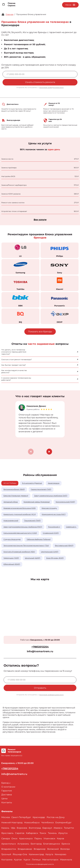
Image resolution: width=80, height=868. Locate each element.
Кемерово (60, 854)
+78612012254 (40, 647)
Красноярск (26, 839)
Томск (43, 833)
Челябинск (47, 823)
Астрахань (23, 844)
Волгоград (35, 828)
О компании (8, 787)
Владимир (40, 849)
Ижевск (58, 828)
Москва (6, 817)
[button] (49, 452)
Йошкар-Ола (20, 854)
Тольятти (69, 828)
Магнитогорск (50, 860)
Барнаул (47, 828)
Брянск (66, 844)
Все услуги (40, 220)
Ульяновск (49, 839)
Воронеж (22, 828)
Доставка (7, 795)
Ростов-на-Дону (56, 817)
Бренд (6, 783)
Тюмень (52, 833)
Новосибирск (32, 823)
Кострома (7, 860)
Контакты (7, 802)
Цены (5, 798)
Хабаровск (32, 833)
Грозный (6, 854)
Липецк (36, 860)
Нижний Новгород (12, 823)
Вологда (65, 849)
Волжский (53, 849)
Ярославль (7, 833)
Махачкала (66, 860)
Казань (5, 828)
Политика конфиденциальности (40, 864)
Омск (14, 839)
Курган (18, 860)
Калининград (36, 854)
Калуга (49, 854)
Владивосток (9, 849)
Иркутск (63, 833)
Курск (27, 860)
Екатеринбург (63, 823)
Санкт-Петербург (21, 817)
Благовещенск (52, 844)
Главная (9, 14)
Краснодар (39, 817)
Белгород (36, 844)
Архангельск (9, 844)
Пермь (38, 839)
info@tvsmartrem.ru (40, 651)
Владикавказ (25, 849)
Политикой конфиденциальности (51, 88)
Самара (6, 839)
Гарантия (7, 791)
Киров (60, 839)
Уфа (13, 828)
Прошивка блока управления (31, 14)
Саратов (20, 833)
